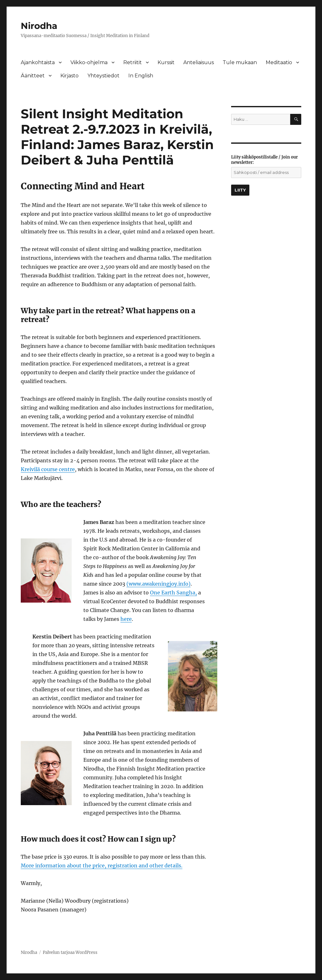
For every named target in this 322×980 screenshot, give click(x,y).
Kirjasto (69, 76)
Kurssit (166, 62)
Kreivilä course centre (48, 469)
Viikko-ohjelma (89, 62)
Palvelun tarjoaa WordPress (70, 952)
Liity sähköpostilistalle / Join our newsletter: (264, 160)
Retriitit (133, 62)
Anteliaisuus (199, 62)
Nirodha (39, 26)
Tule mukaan (240, 62)
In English (141, 76)
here (126, 619)
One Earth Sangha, (173, 593)
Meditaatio (279, 62)
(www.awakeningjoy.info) (158, 584)
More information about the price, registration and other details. (102, 866)
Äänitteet (33, 76)
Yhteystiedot (103, 76)
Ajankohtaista (38, 62)
